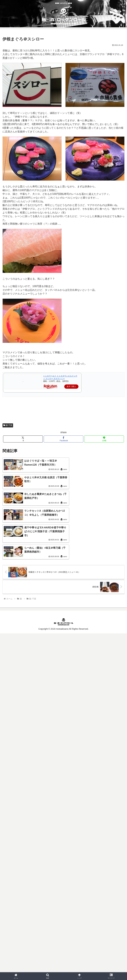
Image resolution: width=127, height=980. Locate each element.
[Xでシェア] (23, 439)
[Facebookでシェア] (64, 439)
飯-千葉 (8, 425)
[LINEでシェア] (104, 439)
